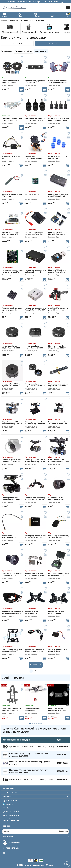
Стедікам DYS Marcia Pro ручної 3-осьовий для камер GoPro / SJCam (58, 309)
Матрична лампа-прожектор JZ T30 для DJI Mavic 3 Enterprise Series (57, 709)
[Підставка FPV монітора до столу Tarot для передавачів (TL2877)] (12, 105)
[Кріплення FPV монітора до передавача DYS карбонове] (59, 560)
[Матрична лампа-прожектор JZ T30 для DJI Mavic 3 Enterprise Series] (59, 695)
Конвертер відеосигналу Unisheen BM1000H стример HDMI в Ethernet (35, 271)
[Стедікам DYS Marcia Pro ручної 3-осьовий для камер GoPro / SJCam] (59, 294)
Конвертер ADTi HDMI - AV (12, 157)
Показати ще (36, 665)
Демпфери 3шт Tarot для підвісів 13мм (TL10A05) (35, 120)
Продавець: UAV (22, 51)
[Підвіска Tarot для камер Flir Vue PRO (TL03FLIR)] (35, 484)
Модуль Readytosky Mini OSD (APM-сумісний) (58, 195)
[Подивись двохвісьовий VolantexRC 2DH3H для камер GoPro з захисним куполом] (12, 446)
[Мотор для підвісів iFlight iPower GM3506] (12, 332)
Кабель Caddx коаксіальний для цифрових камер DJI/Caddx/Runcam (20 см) (11, 537)
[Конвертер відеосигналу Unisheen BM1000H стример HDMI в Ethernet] (35, 256)
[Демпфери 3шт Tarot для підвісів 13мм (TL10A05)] (35, 105)
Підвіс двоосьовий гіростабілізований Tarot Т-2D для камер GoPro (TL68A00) (58, 461)
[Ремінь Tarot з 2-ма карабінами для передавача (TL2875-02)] (59, 598)
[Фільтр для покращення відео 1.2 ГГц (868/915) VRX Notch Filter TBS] (59, 370)
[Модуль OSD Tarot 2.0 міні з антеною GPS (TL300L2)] (12, 219)
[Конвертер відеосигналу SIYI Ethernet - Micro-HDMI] (35, 522)
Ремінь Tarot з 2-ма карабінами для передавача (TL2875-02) (58, 612)
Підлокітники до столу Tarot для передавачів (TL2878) (57, 82)
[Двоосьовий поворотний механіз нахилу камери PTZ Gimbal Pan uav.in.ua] (35, 143)
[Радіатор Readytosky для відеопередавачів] (12, 294)
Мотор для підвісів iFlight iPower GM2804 (57, 347)
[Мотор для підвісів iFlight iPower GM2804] (59, 332)
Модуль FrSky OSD (33, 194)
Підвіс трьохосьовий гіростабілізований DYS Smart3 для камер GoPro (12, 499)
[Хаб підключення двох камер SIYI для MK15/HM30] (59, 636)
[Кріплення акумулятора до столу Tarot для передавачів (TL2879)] (35, 67)
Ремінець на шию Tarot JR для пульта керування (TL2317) (35, 650)
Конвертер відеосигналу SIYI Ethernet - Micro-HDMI (35, 537)
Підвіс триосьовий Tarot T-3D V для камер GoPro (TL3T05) (35, 461)
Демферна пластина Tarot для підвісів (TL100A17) (10, 82)
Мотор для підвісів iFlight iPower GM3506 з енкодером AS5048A (35, 347)
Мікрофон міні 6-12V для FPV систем (12, 195)
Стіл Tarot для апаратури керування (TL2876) (12, 650)
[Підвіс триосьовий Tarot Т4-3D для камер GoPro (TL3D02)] (59, 408)
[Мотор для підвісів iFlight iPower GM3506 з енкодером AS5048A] (35, 332)
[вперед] (39, 671)
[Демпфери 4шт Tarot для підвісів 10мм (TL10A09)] (59, 105)
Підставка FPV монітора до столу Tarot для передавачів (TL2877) (12, 120)
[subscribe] (35, 832)
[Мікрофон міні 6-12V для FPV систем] (12, 181)
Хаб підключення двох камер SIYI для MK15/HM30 (57, 650)
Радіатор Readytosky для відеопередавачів (12, 309)
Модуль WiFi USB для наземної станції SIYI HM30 (57, 271)
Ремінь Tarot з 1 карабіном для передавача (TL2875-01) (34, 612)
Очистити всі (41, 51)
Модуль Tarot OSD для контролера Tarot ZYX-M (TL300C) (35, 233)
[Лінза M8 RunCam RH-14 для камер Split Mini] (12, 560)
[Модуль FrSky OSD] (35, 181)
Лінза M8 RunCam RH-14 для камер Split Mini (12, 575)
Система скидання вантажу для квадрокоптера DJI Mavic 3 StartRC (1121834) (35, 709)
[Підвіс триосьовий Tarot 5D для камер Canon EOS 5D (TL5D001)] (35, 408)
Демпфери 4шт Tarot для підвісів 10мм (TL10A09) (58, 120)
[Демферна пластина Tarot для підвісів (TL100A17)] (12, 67)
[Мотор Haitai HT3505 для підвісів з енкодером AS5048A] (12, 370)
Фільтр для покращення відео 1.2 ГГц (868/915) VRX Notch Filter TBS (58, 385)
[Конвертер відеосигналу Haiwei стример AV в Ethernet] (12, 256)
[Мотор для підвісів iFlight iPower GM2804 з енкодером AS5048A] (35, 370)
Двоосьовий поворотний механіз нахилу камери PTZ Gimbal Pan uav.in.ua (34, 157)
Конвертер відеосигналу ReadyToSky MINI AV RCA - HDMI (35, 309)
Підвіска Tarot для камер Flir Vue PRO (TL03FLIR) (35, 499)
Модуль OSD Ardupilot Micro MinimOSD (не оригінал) (57, 233)
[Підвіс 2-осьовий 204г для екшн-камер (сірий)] (12, 408)
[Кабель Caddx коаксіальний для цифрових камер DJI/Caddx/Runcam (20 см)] (12, 522)
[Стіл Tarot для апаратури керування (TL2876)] (12, 636)
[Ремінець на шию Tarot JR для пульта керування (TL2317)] (35, 636)
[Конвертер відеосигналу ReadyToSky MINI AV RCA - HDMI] (35, 294)
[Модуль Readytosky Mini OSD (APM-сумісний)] (59, 181)
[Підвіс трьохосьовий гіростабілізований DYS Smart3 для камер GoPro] (12, 484)
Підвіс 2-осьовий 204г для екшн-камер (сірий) (12, 423)
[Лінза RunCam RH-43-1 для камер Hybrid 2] (59, 484)
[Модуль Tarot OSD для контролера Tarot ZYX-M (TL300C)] (35, 219)
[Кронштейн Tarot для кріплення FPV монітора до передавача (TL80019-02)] (35, 560)
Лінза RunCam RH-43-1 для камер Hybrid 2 (57, 499)
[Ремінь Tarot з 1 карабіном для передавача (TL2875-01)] (35, 598)
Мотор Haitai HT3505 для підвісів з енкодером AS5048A (12, 385)
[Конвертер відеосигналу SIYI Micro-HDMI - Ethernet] (59, 522)
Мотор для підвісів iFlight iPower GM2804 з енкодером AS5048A (35, 385)
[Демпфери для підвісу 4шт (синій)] (59, 143)
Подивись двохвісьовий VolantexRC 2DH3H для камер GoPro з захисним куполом (12, 461)
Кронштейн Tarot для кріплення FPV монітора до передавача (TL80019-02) (35, 575)
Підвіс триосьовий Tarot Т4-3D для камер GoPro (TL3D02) (58, 423)
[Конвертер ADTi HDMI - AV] (12, 143)
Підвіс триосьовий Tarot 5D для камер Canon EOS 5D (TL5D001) (35, 423)
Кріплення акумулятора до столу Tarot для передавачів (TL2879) (35, 82)
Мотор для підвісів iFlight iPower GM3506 (11, 347)
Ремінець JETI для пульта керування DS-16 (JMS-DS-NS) (12, 612)
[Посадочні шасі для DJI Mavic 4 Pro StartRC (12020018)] (12, 695)
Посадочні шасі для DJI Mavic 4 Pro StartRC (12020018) (11, 709)
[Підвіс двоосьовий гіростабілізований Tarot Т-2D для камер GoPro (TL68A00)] (59, 446)
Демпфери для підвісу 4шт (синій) (57, 157)
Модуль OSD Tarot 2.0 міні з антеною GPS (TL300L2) (11, 233)
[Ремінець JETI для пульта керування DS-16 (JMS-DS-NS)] (12, 598)
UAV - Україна (47, 865)
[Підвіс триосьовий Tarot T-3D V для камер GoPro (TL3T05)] (35, 446)
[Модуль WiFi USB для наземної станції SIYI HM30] (59, 256)
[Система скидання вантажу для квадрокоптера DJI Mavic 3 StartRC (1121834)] (35, 695)
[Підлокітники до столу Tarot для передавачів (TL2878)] (59, 67)
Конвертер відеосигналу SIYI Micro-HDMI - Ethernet (59, 537)
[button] (67, 29)
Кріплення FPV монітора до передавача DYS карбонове (58, 575)
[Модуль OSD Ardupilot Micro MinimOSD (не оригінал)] (59, 219)
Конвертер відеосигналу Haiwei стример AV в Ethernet (12, 271)
